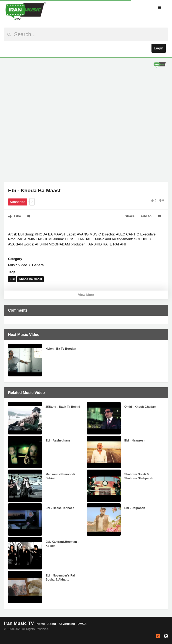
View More (86, 295)
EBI (12, 279)
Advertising (67, 624)
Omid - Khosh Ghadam (140, 407)
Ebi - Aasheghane (58, 440)
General (38, 265)
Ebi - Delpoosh (135, 508)
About (52, 624)
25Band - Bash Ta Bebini (63, 407)
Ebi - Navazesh (135, 440)
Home (41, 624)
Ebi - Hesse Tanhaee (60, 508)
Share (130, 216)
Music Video (18, 265)
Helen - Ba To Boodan (61, 349)
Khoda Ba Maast (31, 279)
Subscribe (18, 202)
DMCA (82, 624)
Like (15, 216)
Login (159, 48)
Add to (146, 216)
